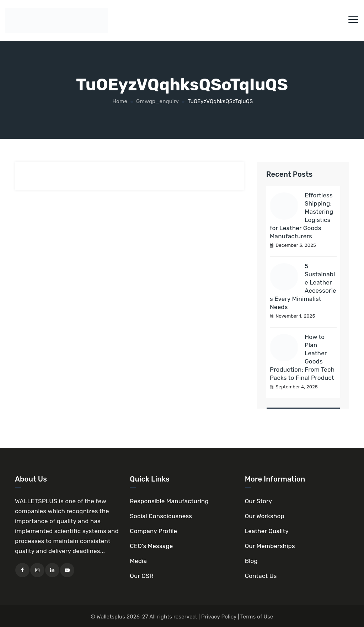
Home (119, 101)
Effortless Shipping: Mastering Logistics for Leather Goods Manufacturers (302, 216)
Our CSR (141, 576)
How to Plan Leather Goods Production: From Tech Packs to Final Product (302, 357)
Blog (251, 561)
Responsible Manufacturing (169, 501)
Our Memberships (270, 546)
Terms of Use (257, 617)
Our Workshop (265, 516)
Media (138, 561)
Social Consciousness (161, 516)
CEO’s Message (151, 546)
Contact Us (261, 576)
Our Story (259, 501)
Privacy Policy (219, 617)
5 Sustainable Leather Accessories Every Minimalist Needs (303, 286)
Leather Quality (267, 531)
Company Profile (153, 531)
